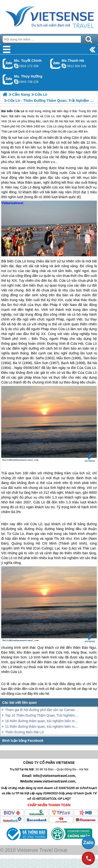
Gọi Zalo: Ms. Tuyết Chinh (8, 64)
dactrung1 (16, 82)
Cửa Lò (75, 173)
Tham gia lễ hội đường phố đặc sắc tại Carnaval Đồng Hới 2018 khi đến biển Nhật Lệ (42, 710)
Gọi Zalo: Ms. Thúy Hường (8, 79)
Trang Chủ (49, 16)
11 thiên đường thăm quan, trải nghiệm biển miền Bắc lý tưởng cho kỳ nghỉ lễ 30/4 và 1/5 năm (42, 727)
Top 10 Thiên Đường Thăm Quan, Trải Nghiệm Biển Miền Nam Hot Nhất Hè (42, 715)
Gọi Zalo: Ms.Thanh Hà (55, 64)
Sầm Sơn (41, 363)
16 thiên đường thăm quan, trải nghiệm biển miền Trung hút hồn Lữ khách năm (42, 721)
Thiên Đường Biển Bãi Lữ (24, 732)
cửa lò (42, 684)
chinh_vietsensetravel (16, 66)
